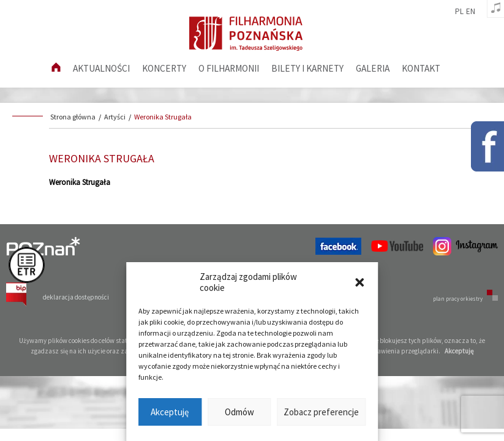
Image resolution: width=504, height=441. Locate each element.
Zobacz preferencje (321, 412)
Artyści (115, 117)
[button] (359, 282)
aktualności (101, 68)
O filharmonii (229, 68)
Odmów (239, 412)
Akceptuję (170, 412)
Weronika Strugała (163, 117)
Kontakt (421, 68)
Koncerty (164, 68)
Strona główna (73, 117)
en (471, 12)
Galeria (373, 68)
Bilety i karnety (307, 68)
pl (459, 12)
